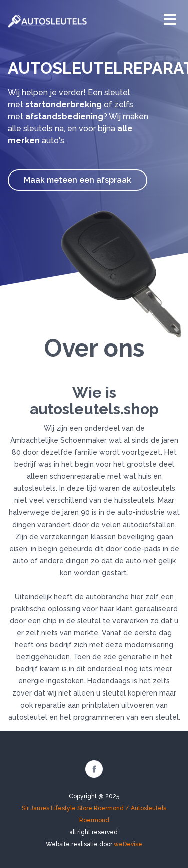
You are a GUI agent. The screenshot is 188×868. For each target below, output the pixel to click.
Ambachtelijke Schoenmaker (58, 440)
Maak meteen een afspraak (77, 180)
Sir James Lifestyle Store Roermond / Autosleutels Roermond (94, 814)
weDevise (128, 844)
